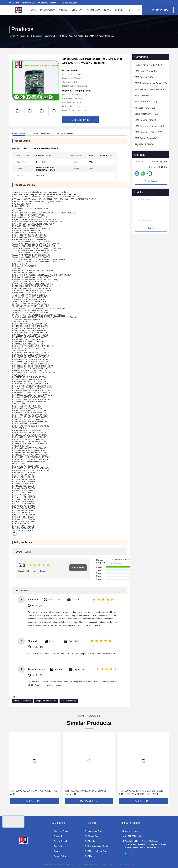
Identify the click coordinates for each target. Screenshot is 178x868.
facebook (132, 853)
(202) (144, 77)
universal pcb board (23, 701)
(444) (151, 89)
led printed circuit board (46, 701)
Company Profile (61, 831)
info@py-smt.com (47, 3)
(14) (146, 138)
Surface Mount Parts (94, 831)
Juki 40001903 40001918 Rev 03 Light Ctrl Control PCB (86, 792)
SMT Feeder (90, 841)
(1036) (148, 65)
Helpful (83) (37, 647)
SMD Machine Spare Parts (96, 846)
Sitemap (58, 851)
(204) (146, 102)
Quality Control (60, 841)
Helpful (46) (37, 606)
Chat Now (151, 181)
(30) (144, 144)
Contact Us (59, 846)
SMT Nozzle (90, 856)
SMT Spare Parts (92, 836)
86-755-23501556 (68, 3)
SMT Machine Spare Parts (96, 851)
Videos (63, 10)
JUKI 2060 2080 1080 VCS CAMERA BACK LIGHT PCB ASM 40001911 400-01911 (141, 792)
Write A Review (78, 568)
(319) (145, 108)
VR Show (77, 10)
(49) (150, 126)
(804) (146, 71)
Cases (119, 10)
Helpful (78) (37, 675)
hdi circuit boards (69, 701)
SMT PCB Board (34, 36)
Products (48, 10)
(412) (144, 96)
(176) (147, 114)
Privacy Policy (60, 856)
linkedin (126, 853)
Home (33, 10)
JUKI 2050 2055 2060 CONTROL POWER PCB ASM (34, 792)
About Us (93, 10)
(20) (148, 132)
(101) (147, 120)
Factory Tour (59, 836)
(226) (151, 83)
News (108, 10)
